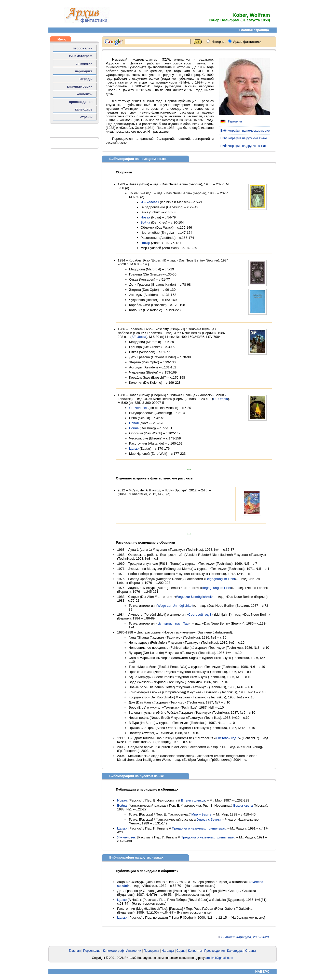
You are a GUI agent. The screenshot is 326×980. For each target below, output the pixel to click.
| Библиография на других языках (243, 146)
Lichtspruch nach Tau (173, 623)
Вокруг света (243, 805)
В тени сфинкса (193, 800)
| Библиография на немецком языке (244, 131)
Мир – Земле (201, 814)
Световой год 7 (227, 738)
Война (145, 222)
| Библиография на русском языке (243, 138)
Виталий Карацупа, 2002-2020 (245, 937)
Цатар (145, 243)
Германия (230, 121)
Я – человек (150, 202)
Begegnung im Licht (220, 579)
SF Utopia (139, 337)
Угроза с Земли (209, 819)
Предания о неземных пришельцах (199, 828)
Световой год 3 (200, 615)
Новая (145, 217)
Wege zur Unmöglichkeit (194, 597)
